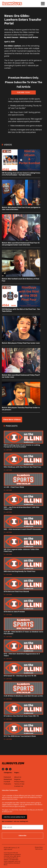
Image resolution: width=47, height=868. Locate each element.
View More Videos (12, 420)
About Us (18, 777)
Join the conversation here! (14, 817)
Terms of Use (19, 784)
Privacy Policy (19, 782)
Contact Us (19, 786)
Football (7, 782)
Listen (9, 450)
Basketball (8, 779)
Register (17, 779)
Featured (7, 777)
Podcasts (7, 784)
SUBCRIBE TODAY (23, 92)
